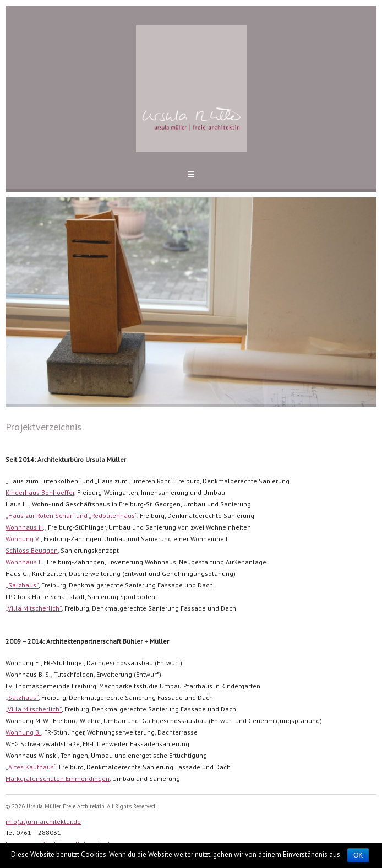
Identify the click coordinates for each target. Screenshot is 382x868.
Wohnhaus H (24, 527)
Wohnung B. (23, 732)
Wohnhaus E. (25, 562)
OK (358, 855)
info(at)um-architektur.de (43, 821)
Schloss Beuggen (32, 550)
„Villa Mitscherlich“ (34, 608)
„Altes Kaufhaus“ (31, 767)
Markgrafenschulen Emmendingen (58, 778)
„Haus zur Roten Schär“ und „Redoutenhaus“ (71, 516)
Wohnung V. (23, 539)
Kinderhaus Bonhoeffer (40, 492)
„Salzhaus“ (22, 585)
